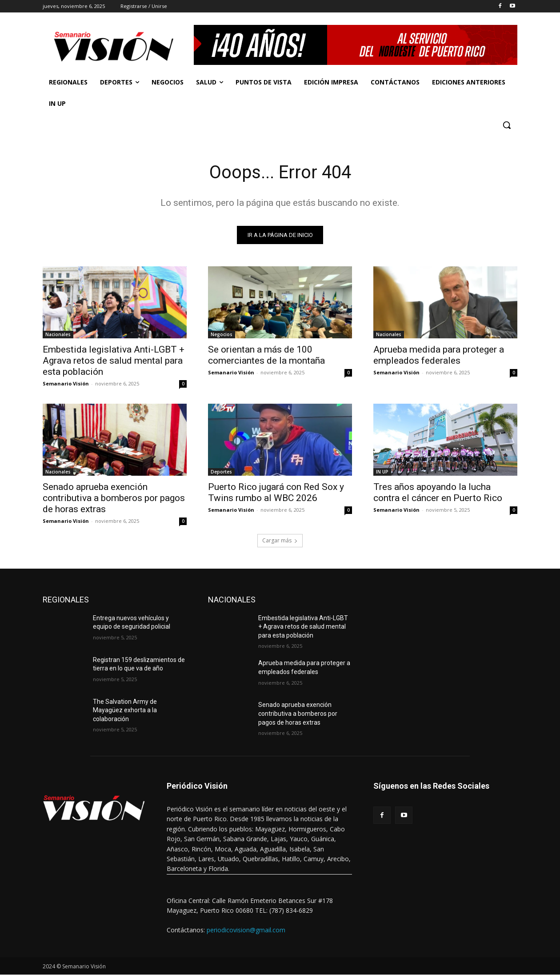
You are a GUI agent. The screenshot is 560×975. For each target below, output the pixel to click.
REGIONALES (66, 600)
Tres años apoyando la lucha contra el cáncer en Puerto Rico (438, 492)
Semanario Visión (66, 383)
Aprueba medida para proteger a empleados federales (439, 355)
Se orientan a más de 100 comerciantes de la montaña (266, 355)
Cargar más (280, 540)
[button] (507, 125)
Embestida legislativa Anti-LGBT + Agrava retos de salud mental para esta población (114, 361)
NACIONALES (232, 600)
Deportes (221, 472)
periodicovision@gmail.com (246, 930)
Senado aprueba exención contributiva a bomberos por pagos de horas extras (114, 498)
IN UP (382, 472)
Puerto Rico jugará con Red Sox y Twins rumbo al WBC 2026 (276, 492)
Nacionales (58, 334)
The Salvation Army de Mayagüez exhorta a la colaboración (125, 710)
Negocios (222, 334)
